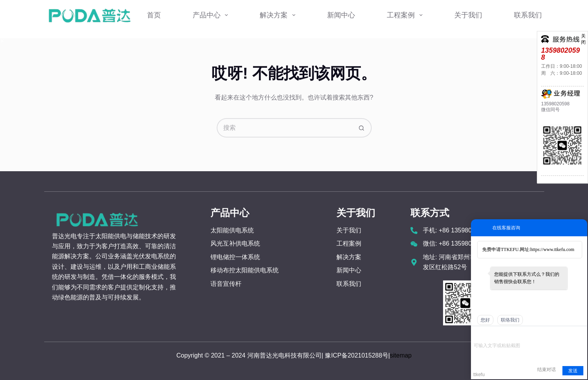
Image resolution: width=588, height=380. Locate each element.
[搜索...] (285, 128)
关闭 (583, 35)
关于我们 (468, 15)
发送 (573, 371)
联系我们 (528, 15)
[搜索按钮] (362, 128)
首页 (154, 15)
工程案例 (406, 15)
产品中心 (212, 15)
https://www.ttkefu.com (552, 249)
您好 (485, 320)
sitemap (401, 355)
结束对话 (547, 370)
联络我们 (510, 320)
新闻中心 (341, 15)
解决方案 (279, 15)
